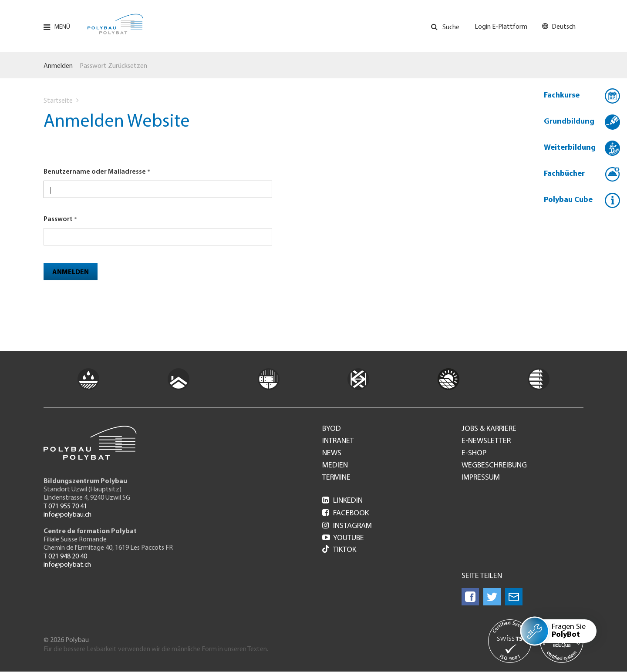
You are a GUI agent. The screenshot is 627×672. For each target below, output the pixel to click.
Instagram (347, 526)
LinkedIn (342, 501)
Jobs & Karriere (489, 429)
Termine (336, 478)
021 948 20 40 (68, 557)
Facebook (346, 513)
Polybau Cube (568, 200)
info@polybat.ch (67, 565)
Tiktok (339, 550)
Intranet (338, 441)
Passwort (58, 219)
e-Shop (474, 454)
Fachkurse (562, 96)
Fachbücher (564, 174)
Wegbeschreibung (494, 466)
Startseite (58, 101)
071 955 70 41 (68, 507)
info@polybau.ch (67, 515)
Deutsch (564, 27)
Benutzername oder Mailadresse (95, 172)
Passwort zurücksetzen (113, 66)
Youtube (343, 538)
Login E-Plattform (501, 27)
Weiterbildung (570, 148)
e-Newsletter (486, 441)
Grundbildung (569, 122)
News (332, 454)
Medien (335, 466)
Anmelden (58, 66)
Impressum (481, 478)
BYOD (332, 429)
